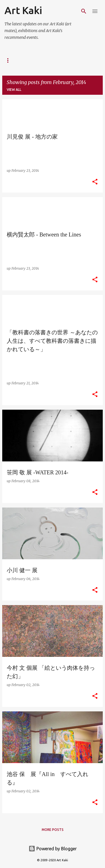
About (10, 60)
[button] (95, 182)
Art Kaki (23, 10)
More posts (53, 830)
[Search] (84, 11)
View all (14, 90)
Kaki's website (41, 60)
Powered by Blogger (53, 849)
